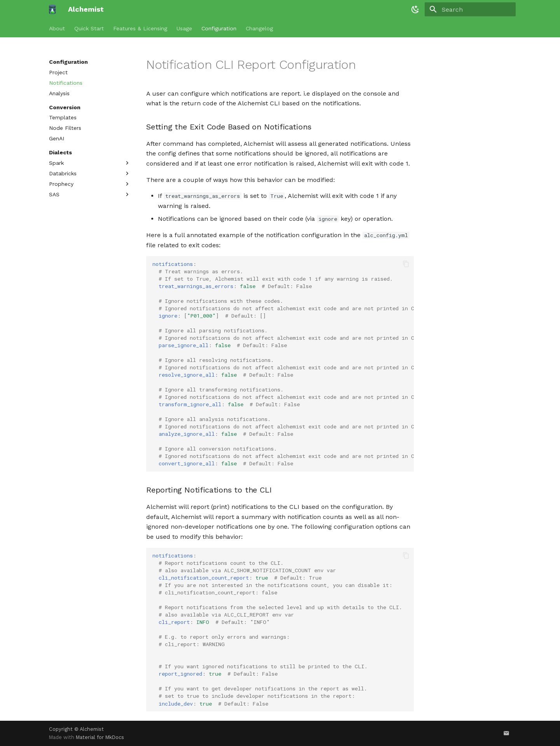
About (57, 28)
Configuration (219, 28)
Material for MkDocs (100, 737)
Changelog (259, 28)
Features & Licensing (140, 28)
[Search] (470, 9)
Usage (184, 28)
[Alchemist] (52, 9)
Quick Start (89, 28)
